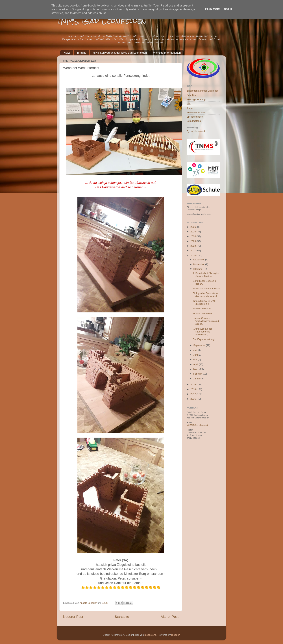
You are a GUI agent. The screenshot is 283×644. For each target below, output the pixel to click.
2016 (193, 399)
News (67, 53)
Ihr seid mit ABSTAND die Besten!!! (205, 302)
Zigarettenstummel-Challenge (203, 91)
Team (190, 108)
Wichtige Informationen (167, 53)
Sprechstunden (195, 117)
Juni (196, 355)
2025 (193, 232)
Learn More (212, 9)
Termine (81, 53)
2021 (193, 251)
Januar (197, 379)
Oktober (198, 269)
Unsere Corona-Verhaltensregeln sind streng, (206, 321)
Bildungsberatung (196, 99)
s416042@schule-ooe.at (197, 425)
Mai (196, 359)
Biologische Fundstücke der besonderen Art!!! (206, 295)
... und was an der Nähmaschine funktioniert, (202, 332)
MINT (190, 104)
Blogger (175, 635)
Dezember (199, 260)
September (200, 345)
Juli (195, 350)
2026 (193, 227)
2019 (193, 385)
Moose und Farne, (203, 313)
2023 (193, 241)
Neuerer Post (73, 617)
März (196, 369)
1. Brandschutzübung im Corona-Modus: (206, 275)
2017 (193, 394)
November (199, 264)
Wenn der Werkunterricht (206, 288)
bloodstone (150, 635)
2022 (193, 246)
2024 (193, 236)
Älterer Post (170, 617)
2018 (193, 389)
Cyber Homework (196, 131)
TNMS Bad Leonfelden (101, 21)
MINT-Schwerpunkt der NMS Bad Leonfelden (120, 53)
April (196, 364)
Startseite (122, 617)
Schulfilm (192, 95)
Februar (198, 374)
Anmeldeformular (196, 112)
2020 (193, 255)
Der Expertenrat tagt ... (205, 339)
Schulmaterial (194, 121)
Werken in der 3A (202, 309)
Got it (228, 9)
